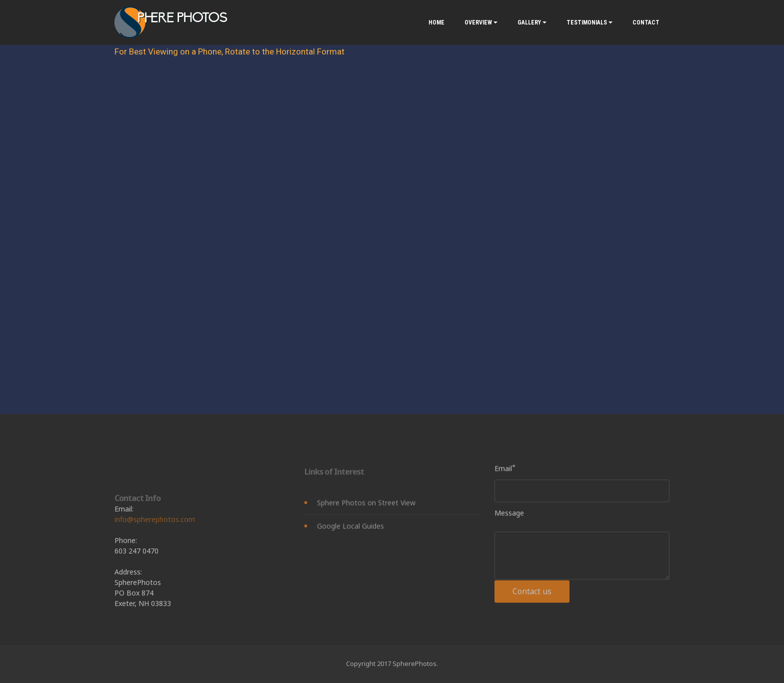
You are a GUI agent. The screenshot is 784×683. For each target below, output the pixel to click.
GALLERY (529, 22)
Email (503, 470)
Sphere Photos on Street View (366, 506)
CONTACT (646, 22)
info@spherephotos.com (155, 538)
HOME (436, 22)
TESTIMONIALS (587, 22)
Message (509, 515)
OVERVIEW (478, 22)
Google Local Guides (350, 529)
